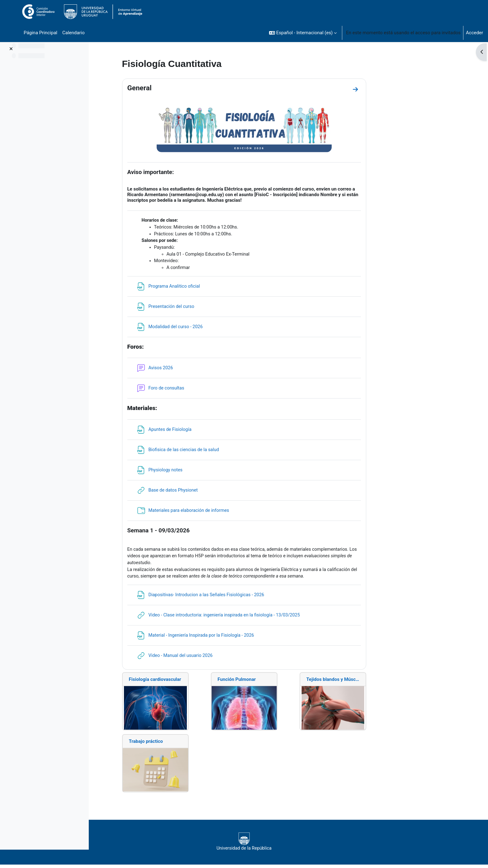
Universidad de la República (283, 845)
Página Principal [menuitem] (40, 33)
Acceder (474, 33)
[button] (303, 33)
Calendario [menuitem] (73, 33)
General (179, 88)
